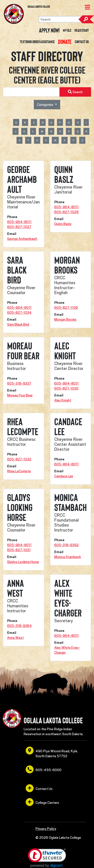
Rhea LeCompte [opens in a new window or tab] (19, 471)
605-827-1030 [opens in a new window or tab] (66, 388)
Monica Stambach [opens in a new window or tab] (68, 557)
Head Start (82, 30)
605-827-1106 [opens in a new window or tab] (66, 308)
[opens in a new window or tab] (65, 42)
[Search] (64, 19)
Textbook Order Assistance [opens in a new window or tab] (37, 42)
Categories (46, 105)
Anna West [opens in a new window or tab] (15, 638)
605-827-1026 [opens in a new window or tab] (66, 212)
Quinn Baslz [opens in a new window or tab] (63, 224)
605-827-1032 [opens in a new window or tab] (19, 459)
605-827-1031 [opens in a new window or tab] (19, 550)
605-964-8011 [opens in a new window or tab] (19, 222)
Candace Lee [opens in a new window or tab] (64, 476)
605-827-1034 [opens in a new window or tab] (19, 312)
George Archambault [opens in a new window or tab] (22, 239)
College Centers (42, 802)
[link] (47, 858)
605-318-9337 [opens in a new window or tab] (19, 383)
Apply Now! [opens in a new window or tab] (49, 30)
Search (86, 19)
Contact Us (82, 42)
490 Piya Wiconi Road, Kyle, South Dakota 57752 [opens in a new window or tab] (52, 752)
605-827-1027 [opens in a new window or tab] (19, 227)
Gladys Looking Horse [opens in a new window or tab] (23, 562)
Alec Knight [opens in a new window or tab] (63, 400)
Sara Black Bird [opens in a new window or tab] (18, 324)
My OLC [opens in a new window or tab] (67, 30)
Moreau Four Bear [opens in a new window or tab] (20, 395)
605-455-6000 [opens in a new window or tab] (44, 769)
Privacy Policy (46, 829)
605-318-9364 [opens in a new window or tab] (19, 626)
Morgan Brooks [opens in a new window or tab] (65, 319)
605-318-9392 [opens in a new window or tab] (66, 545)
